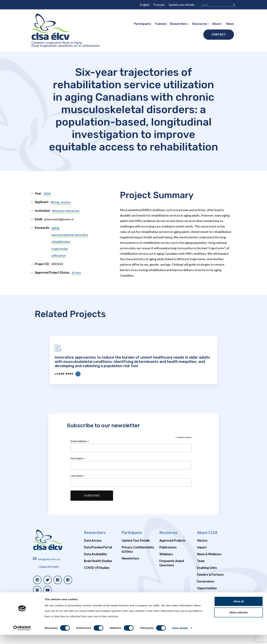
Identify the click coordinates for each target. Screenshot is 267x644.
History (202, 566)
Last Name (78, 501)
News (230, 24)
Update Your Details (136, 566)
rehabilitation (61, 242)
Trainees (160, 24)
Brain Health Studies (98, 586)
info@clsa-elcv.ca (49, 585)
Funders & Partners (210, 600)
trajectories (60, 249)
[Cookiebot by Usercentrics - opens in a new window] (22, 637)
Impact (202, 573)
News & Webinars (209, 580)
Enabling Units (207, 593)
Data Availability (96, 580)
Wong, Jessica (61, 202)
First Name (78, 484)
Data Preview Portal (98, 573)
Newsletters (131, 584)
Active (76, 273)
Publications (168, 573)
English (145, 5)
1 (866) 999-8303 (48, 592)
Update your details (182, 5)
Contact (219, 34)
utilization (58, 256)
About (217, 24)
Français (159, 5)
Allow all (239, 611)
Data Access (93, 566)
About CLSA (207, 558)
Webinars (166, 580)
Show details (180, 637)
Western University (66, 211)
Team (201, 586)
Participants (143, 24)
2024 (47, 194)
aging (55, 228)
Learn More (120, 400)
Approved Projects (172, 566)
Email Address (80, 467)
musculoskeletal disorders (70, 235)
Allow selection (238, 622)
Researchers (179, 24)
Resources (200, 24)
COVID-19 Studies (97, 593)
